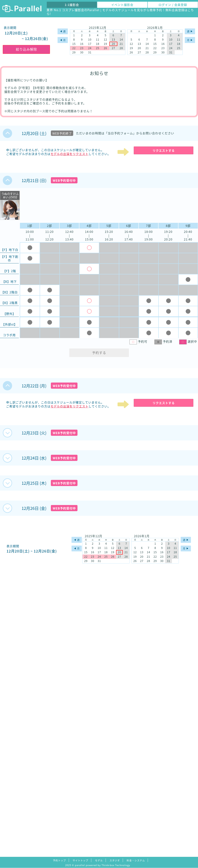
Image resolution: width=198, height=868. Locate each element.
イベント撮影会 (122, 5)
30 (82, 52)
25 (98, 48)
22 (74, 48)
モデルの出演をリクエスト (69, 154)
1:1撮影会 (72, 5)
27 (113, 48)
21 (121, 44)
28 (121, 48)
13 (113, 40)
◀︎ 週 (63, 31)
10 (90, 40)
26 (105, 48)
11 (98, 40)
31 (90, 52)
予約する (99, 353)
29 (74, 52)
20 (113, 44)
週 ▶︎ (190, 31)
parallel (80, 865)
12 (105, 40)
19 (105, 44)
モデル (99, 860)
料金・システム (136, 860)
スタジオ (115, 860)
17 (90, 44)
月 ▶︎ (190, 40)
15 (74, 44)
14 (121, 40)
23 (82, 48)
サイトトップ (80, 860)
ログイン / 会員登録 (173, 5)
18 (98, 44)
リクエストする (164, 150)
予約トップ (59, 860)
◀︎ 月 (63, 40)
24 (90, 48)
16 (82, 44)
